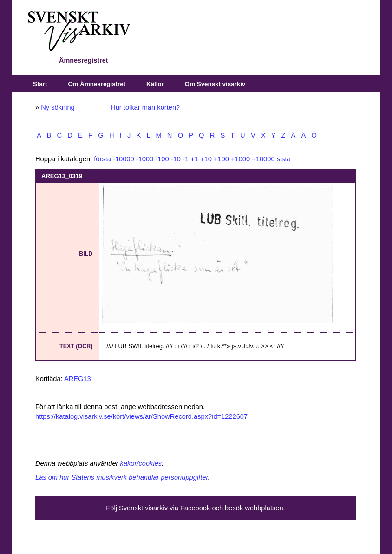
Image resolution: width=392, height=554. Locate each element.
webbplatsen (264, 508)
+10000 (263, 159)
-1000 (145, 159)
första (102, 159)
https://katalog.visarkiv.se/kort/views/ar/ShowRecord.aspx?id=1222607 (141, 416)
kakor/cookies (141, 463)
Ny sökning (58, 107)
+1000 (240, 159)
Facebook (195, 508)
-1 (186, 159)
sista (284, 159)
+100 (221, 159)
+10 (206, 159)
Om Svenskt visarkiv (215, 84)
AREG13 (78, 379)
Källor (155, 84)
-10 (176, 159)
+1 (194, 159)
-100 (162, 159)
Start (40, 84)
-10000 (124, 159)
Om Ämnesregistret (97, 84)
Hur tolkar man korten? (145, 107)
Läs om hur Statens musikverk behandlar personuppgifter (122, 477)
